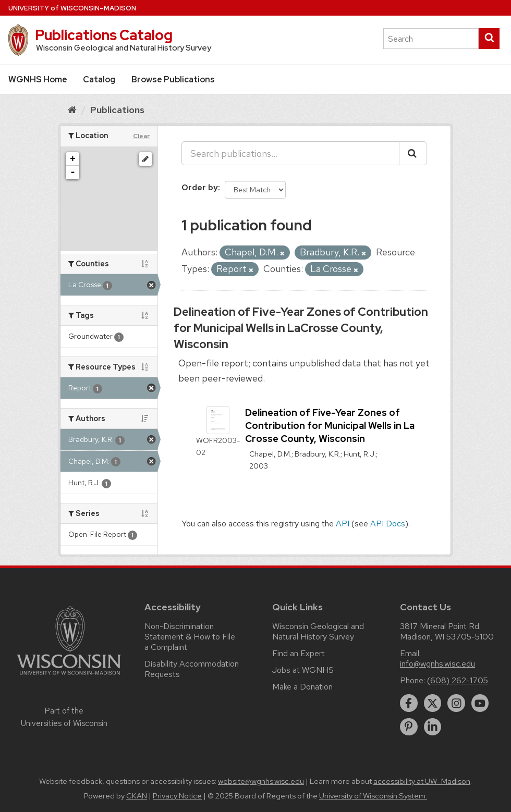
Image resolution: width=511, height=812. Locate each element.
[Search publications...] (290, 153)
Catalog (99, 79)
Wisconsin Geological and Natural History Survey (318, 631)
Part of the (64, 717)
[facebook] (409, 703)
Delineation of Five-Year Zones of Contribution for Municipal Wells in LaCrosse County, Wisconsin (301, 328)
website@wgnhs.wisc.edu (261, 781)
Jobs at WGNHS (303, 670)
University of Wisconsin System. (373, 796)
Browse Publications (173, 79)
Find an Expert (299, 653)
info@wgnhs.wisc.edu (437, 664)
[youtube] (480, 703)
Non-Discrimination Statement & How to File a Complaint (190, 637)
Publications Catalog (104, 35)
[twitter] (433, 703)
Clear (141, 136)
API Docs (388, 524)
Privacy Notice (177, 796)
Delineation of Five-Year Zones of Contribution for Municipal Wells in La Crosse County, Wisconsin (330, 426)
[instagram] (456, 703)
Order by (200, 187)
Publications (117, 110)
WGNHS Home (38, 79)
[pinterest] (409, 727)
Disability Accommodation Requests (192, 669)
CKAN (137, 796)
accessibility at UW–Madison (422, 781)
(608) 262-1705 (458, 680)
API (343, 524)
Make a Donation (302, 687)
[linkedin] (433, 727)
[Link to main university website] (69, 677)
